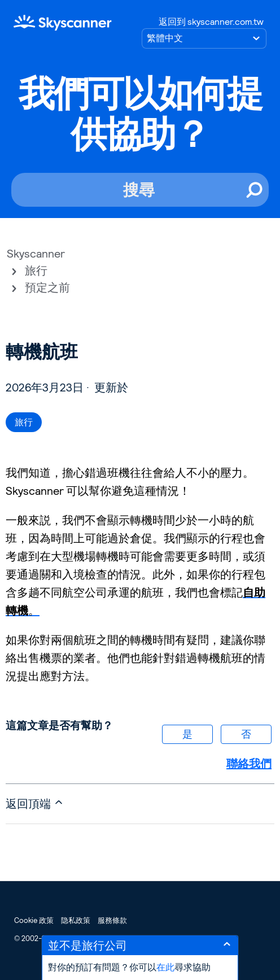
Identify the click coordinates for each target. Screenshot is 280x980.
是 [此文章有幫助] (187, 734)
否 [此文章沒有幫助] (246, 734)
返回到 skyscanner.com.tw (211, 22)
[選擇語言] (204, 38)
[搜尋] (140, 190)
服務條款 (112, 920)
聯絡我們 (249, 764)
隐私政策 (76, 920)
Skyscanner (36, 254)
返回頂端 (35, 803)
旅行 (36, 271)
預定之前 (47, 288)
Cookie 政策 (34, 920)
